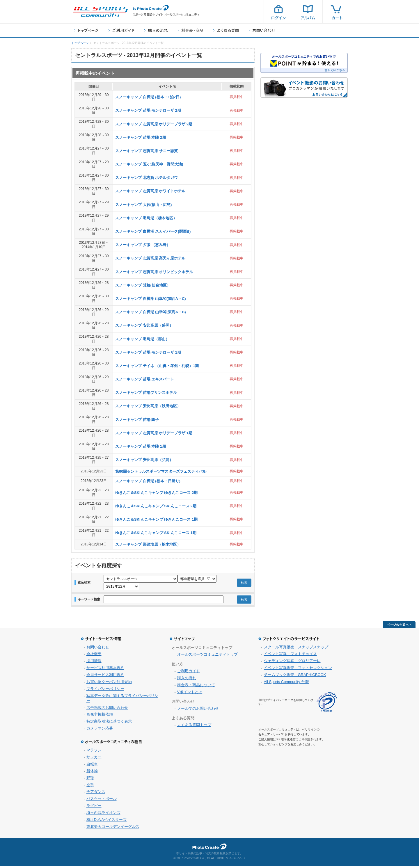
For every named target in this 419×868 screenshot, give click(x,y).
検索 (244, 584)
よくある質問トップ (194, 726)
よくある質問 (226, 30)
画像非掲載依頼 (100, 716)
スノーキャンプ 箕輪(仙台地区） (143, 285)
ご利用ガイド (121, 30)
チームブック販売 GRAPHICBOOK (295, 676)
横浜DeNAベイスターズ (107, 821)
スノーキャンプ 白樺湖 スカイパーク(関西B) (153, 231)
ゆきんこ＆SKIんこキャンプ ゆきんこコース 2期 (156, 493)
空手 (90, 787)
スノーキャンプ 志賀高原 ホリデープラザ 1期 (154, 433)
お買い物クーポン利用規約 (109, 683)
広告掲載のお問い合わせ (107, 709)
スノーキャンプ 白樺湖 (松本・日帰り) (148, 481)
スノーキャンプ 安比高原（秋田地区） (148, 406)
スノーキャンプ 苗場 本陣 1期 (141, 446)
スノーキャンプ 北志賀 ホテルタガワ (147, 178)
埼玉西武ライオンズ (103, 814)
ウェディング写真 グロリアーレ (292, 662)
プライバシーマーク (327, 704)
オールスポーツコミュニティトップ (207, 656)
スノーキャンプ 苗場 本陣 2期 (141, 137)
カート (337, 12)
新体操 (92, 773)
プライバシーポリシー (105, 690)
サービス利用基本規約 (105, 669)
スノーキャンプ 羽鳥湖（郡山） (142, 339)
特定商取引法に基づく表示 (109, 723)
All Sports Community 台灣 (286, 683)
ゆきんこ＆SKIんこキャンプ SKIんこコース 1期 (156, 533)
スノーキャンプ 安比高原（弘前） (144, 460)
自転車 (92, 766)
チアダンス (96, 793)
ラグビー (94, 807)
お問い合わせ (262, 30)
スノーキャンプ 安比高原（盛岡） (144, 325)
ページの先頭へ (399, 626)
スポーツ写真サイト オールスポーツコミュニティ (100, 12)
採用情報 (94, 662)
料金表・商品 (190, 30)
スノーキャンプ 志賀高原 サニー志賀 (147, 151)
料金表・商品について (196, 687)
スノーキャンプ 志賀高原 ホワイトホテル (150, 191)
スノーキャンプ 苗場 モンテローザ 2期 (148, 110)
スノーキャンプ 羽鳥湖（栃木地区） (146, 218)
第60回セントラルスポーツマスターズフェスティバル (161, 471)
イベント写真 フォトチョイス (290, 656)
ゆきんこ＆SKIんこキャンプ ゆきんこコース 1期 (156, 519)
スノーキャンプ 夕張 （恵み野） (143, 245)
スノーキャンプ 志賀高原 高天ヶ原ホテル (150, 258)
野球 (90, 780)
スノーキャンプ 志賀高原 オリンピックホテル (154, 272)
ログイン (278, 12)
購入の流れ (156, 30)
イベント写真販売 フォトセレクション (298, 669)
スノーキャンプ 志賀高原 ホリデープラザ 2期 (154, 124)
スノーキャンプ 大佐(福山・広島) (143, 205)
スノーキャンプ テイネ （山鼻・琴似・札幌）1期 (157, 366)
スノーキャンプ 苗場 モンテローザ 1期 (148, 352)
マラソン (94, 752)
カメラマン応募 (100, 730)
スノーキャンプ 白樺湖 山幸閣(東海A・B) (151, 312)
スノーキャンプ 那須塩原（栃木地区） (148, 544)
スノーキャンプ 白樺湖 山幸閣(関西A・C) (151, 299)
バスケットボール (102, 800)
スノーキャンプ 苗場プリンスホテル (146, 393)
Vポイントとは (190, 694)
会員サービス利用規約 (105, 676)
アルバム (308, 12)
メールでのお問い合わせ (198, 710)
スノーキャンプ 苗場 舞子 (137, 420)
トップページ (86, 30)
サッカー (94, 759)
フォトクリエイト (210, 848)
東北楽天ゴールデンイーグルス (113, 828)
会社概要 (94, 656)
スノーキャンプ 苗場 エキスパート (145, 379)
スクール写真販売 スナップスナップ (296, 649)
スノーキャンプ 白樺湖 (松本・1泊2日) (148, 97)
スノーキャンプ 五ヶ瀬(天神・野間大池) (149, 164)
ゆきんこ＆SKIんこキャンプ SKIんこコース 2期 (156, 506)
